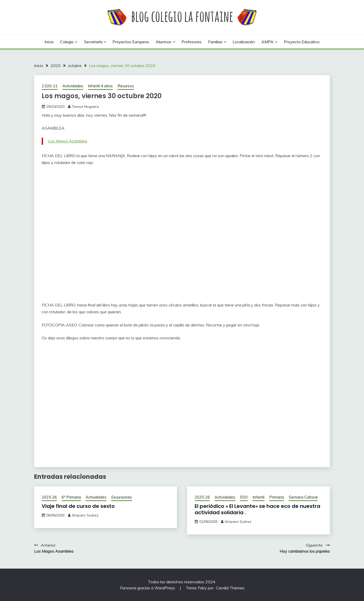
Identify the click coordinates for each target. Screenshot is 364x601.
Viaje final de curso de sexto (78, 506)
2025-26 (49, 497)
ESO (244, 497)
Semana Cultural (303, 497)
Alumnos (164, 42)
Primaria (277, 497)
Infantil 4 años (100, 86)
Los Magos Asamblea (68, 141)
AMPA (267, 42)
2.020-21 (50, 86)
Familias (215, 42)
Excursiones (122, 497)
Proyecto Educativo (302, 42)
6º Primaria (71, 497)
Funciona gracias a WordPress (148, 588)
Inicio (49, 42)
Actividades (73, 86)
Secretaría (93, 42)
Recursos (126, 86)
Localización (244, 42)
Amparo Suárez (85, 515)
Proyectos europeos (131, 42)
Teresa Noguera (85, 107)
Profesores (191, 42)
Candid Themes (230, 588)
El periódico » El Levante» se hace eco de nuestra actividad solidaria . (257, 509)
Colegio (67, 42)
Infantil (258, 497)
